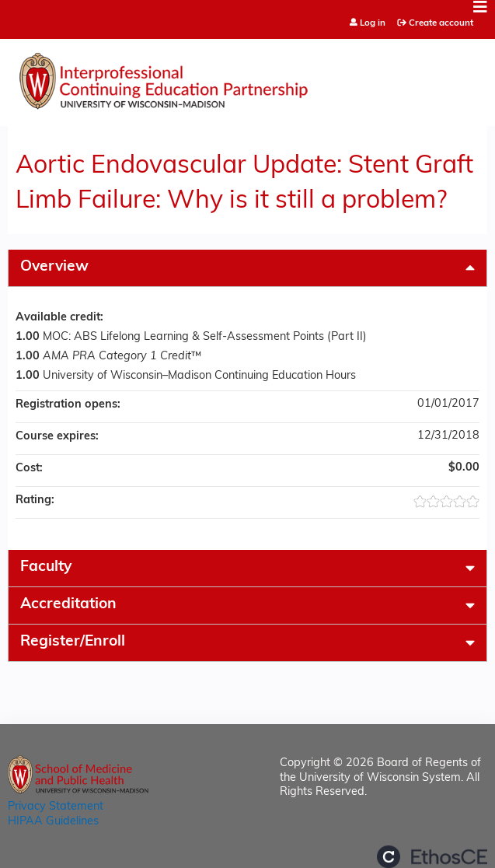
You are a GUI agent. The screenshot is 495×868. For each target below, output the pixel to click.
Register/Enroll (73, 642)
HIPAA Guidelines (53, 822)
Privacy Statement (56, 807)
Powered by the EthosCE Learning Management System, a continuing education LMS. (432, 857)
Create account (441, 23)
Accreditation (68, 605)
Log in (373, 24)
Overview (54, 267)
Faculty (46, 567)
